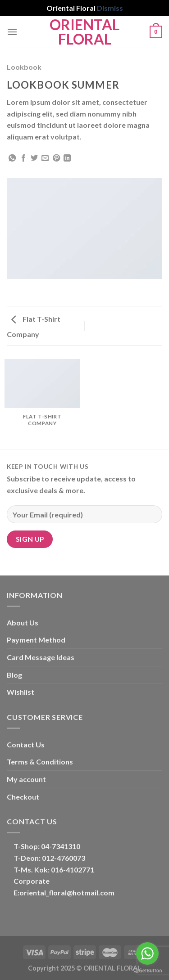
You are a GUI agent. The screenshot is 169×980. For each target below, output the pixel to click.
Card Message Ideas (41, 657)
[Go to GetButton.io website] (147, 971)
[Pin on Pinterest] (56, 158)
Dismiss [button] (110, 8)
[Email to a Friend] (45, 158)
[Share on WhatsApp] (12, 158)
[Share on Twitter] (34, 158)
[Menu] (12, 32)
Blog (14, 675)
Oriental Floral (84, 32)
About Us (23, 623)
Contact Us (26, 744)
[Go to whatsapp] (147, 953)
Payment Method (36, 640)
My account (26, 779)
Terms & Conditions (40, 762)
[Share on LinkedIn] (67, 158)
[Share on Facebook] (23, 158)
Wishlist (21, 692)
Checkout (23, 797)
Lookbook (24, 67)
